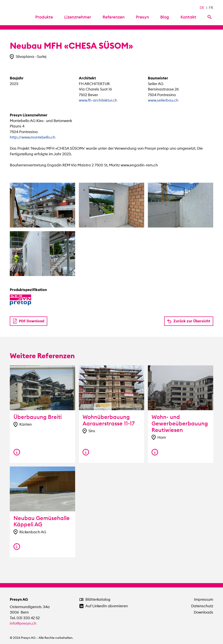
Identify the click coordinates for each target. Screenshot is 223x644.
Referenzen (114, 17)
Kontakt (188, 17)
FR (211, 8)
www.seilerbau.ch (163, 100)
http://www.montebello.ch (33, 137)
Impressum (204, 599)
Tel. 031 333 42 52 (25, 618)
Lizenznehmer (78, 17)
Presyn (142, 17)
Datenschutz (202, 606)
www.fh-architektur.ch (98, 100)
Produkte (44, 17)
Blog (165, 17)
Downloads (204, 612)
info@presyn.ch (23, 623)
